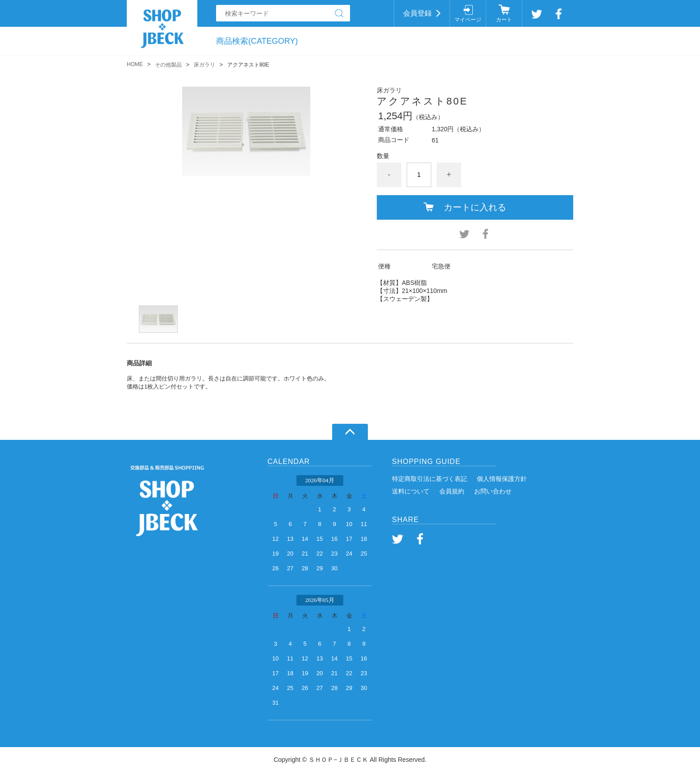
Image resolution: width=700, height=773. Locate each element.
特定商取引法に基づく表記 (429, 479)
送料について (411, 491)
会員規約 (452, 491)
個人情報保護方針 (502, 479)
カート (504, 20)
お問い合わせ (493, 491)
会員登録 (417, 13)
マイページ (468, 20)
